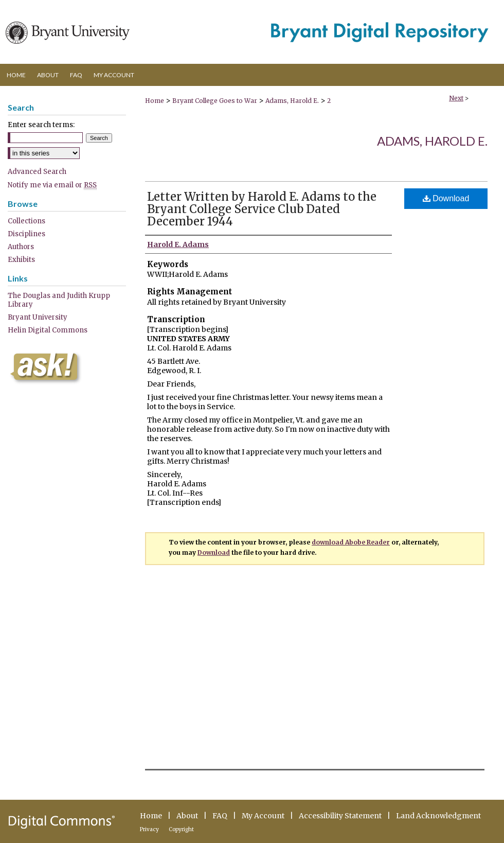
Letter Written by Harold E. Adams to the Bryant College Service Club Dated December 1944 (262, 209)
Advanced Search (37, 172)
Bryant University (38, 317)
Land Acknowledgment (438, 816)
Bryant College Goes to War (215, 101)
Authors (21, 247)
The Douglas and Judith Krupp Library (59, 300)
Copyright (181, 829)
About (187, 816)
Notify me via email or (52, 185)
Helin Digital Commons (48, 330)
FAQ (220, 816)
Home (155, 101)
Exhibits (21, 260)
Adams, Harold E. (292, 101)
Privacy (149, 829)
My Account (263, 816)
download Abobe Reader (351, 542)
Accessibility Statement (340, 816)
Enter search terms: (41, 125)
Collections (26, 221)
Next (456, 98)
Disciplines (26, 234)
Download (446, 198)
